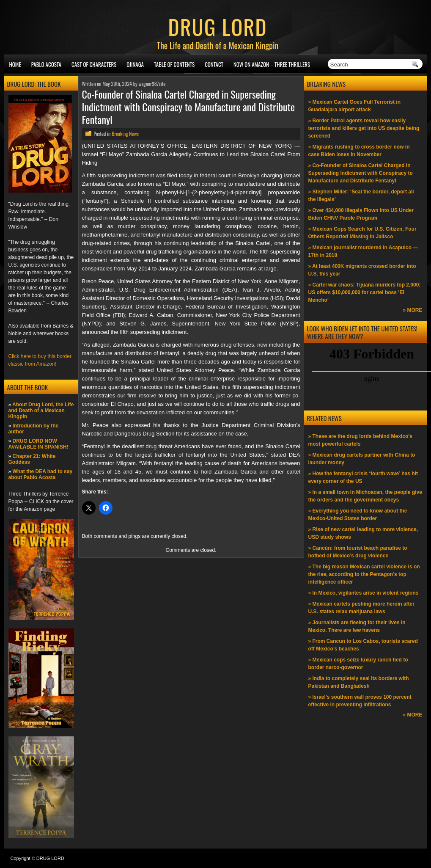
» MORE (412, 310)
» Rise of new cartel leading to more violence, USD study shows (363, 533)
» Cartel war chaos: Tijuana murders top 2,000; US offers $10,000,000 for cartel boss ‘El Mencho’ (365, 292)
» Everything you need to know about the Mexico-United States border (358, 515)
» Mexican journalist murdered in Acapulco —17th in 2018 (363, 251)
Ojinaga (135, 64)
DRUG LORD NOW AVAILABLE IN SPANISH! (38, 444)
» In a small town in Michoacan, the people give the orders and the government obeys (365, 496)
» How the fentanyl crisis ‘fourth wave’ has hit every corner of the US (363, 477)
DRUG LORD (217, 26)
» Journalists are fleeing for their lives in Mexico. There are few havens (357, 626)
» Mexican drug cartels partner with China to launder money (362, 459)
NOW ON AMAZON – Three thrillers (272, 64)
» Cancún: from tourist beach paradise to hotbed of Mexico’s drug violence (358, 552)
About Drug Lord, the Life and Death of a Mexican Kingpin (41, 411)
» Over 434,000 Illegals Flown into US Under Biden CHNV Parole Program (361, 214)
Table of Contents (174, 64)
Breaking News (125, 134)
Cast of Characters (94, 64)
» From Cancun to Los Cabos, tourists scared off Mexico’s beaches (363, 645)
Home (15, 64)
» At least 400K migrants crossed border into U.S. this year (362, 270)
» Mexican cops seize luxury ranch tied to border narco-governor (358, 664)
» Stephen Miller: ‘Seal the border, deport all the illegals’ (361, 196)
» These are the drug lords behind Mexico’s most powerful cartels (360, 440)
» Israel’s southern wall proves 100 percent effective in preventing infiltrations (360, 701)
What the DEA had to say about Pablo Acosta (41, 474)
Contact (214, 64)
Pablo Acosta (46, 64)
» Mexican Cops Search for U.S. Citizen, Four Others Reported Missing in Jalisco (362, 233)
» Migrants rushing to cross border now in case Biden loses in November (359, 151)
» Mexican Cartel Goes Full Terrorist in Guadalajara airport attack (355, 106)
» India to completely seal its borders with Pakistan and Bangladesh (359, 682)
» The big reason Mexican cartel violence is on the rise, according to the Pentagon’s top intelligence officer (364, 574)
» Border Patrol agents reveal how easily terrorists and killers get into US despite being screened (364, 128)
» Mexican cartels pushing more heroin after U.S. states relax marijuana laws (361, 608)
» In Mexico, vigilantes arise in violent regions (364, 593)
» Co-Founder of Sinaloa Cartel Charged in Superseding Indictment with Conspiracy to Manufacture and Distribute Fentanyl (361, 173)
